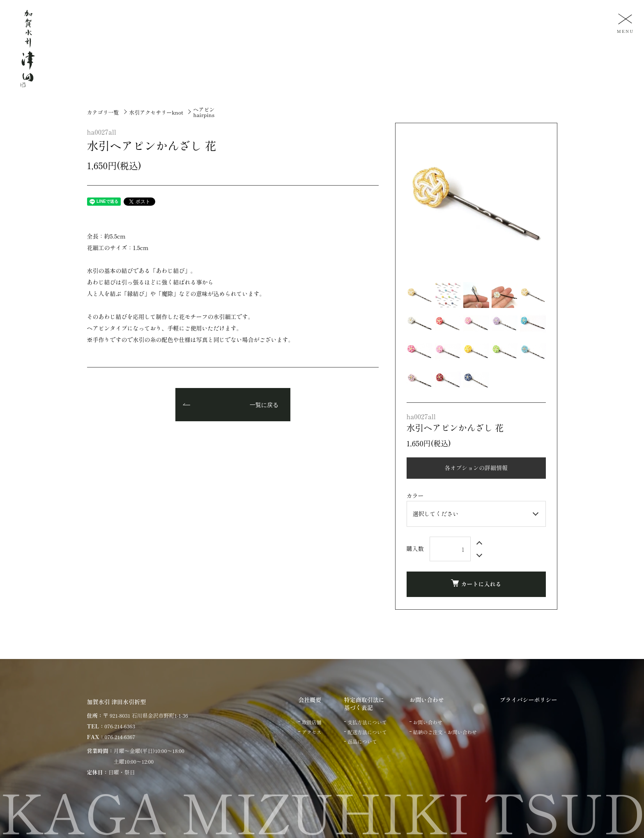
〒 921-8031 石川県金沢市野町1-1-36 (146, 715)
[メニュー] (624, 23)
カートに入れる (476, 584)
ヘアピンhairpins (204, 112)
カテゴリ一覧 (103, 112)
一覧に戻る (264, 405)
